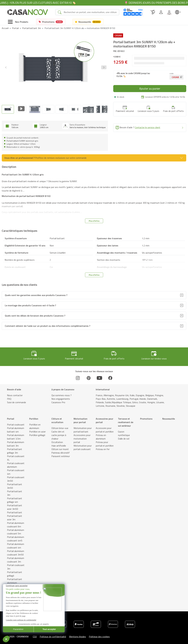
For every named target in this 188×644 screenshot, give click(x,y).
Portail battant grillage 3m (15, 450)
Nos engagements (61, 397)
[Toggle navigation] (18, 22)
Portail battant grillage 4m (15, 499)
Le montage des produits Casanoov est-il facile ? (30, 304)
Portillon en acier (37, 430)
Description (13, 641)
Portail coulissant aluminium (16, 464)
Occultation (57, 441)
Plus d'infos (94, 220)
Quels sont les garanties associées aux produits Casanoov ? (36, 294)
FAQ (9, 397)
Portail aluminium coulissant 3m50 (16, 551)
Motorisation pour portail (80, 419)
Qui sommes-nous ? (61, 394)
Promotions (146, 417)
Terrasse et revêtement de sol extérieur (126, 421)
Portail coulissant (16, 423)
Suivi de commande (17, 401)
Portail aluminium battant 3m (16, 443)
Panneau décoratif (61, 451)
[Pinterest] (89, 377)
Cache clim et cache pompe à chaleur (59, 434)
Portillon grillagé (37, 434)
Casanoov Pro (58, 401)
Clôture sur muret (60, 448)
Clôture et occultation (57, 419)
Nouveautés (169, 417)
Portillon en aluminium (35, 425)
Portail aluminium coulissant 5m (16, 530)
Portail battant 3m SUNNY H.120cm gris (23, 173)
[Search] (90, 12)
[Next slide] (105, 109)
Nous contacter (15, 394)
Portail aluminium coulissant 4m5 (16, 537)
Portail (15, 28)
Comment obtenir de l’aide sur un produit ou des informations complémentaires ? (48, 325)
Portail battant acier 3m (15, 516)
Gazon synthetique (124, 432)
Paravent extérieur (61, 455)
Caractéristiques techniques (59, 641)
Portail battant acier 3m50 (15, 506)
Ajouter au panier (150, 88)
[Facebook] (110, 377)
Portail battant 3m (32, 28)
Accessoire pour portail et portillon (105, 429)
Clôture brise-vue (60, 427)
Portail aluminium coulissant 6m (16, 523)
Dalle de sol (124, 437)
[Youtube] (99, 377)
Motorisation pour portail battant (83, 429)
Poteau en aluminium (101, 436)
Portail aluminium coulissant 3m (16, 559)
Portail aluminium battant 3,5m (16, 436)
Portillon (34, 417)
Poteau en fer (103, 448)
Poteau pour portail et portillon (105, 443)
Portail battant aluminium (15, 580)
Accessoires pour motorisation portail (82, 437)
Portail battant (15, 511)
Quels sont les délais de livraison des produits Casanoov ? (35, 314)
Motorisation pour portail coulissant (83, 446)
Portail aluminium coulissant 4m (16, 544)
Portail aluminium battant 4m (16, 429)
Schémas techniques (33, 641)
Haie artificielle (59, 444)
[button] (104, 67)
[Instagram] (78, 377)
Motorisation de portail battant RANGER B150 (26, 195)
